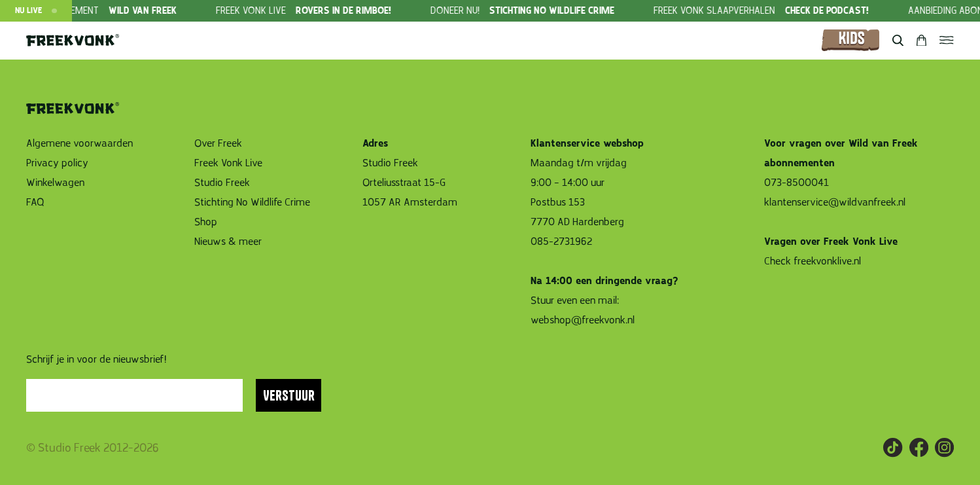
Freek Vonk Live (228, 163)
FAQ (35, 202)
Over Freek (218, 143)
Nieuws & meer (228, 242)
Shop (206, 222)
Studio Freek (222, 183)
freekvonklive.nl (829, 261)
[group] (327, 11)
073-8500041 (796, 183)
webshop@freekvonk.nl (583, 320)
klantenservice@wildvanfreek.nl (835, 202)
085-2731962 (561, 242)
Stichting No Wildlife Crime (252, 202)
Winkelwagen (55, 183)
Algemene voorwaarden (79, 143)
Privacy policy (57, 163)
